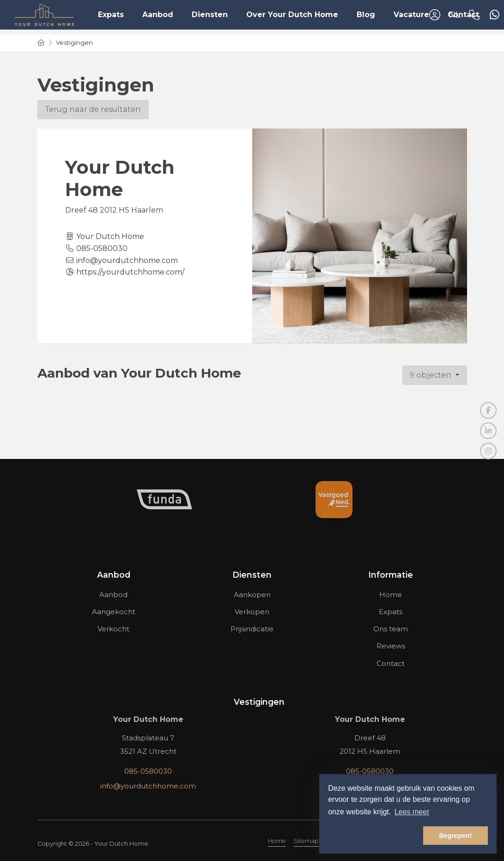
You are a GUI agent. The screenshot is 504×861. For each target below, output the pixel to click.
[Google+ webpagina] (488, 451)
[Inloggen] (435, 15)
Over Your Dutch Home (292, 15)
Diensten (210, 15)
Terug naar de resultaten (93, 109)
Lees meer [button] (412, 812)
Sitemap (306, 841)
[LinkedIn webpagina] (488, 431)
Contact (463, 15)
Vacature (411, 15)
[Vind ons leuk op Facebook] (488, 410)
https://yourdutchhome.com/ (130, 272)
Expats (111, 15)
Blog (366, 15)
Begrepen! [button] (455, 836)
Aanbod (158, 15)
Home (277, 841)
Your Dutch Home (110, 236)
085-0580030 (102, 248)
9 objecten (432, 375)
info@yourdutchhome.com (127, 260)
